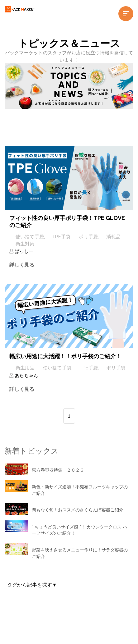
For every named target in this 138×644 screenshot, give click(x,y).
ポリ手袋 (88, 237)
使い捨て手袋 (30, 237)
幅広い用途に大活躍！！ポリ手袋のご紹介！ (65, 356)
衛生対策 (25, 244)
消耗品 (113, 237)
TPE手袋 (61, 237)
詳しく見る (22, 265)
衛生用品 (25, 368)
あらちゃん (26, 376)
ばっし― (23, 251)
